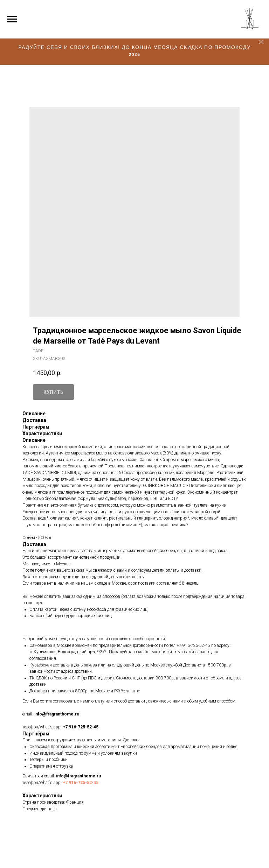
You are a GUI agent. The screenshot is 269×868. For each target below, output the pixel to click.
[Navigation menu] (12, 19)
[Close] (261, 42)
